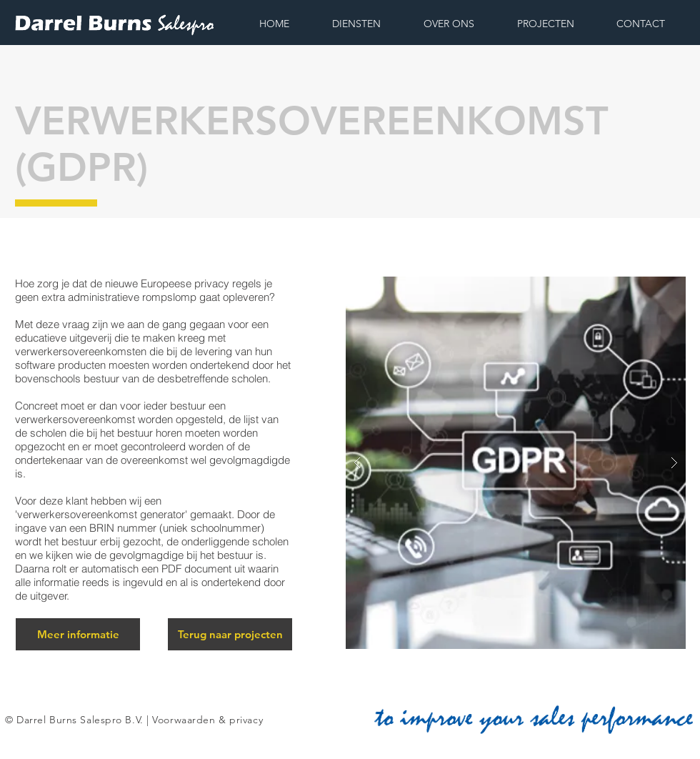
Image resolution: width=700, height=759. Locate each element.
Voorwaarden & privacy (207, 720)
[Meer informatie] (78, 634)
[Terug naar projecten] (230, 634)
